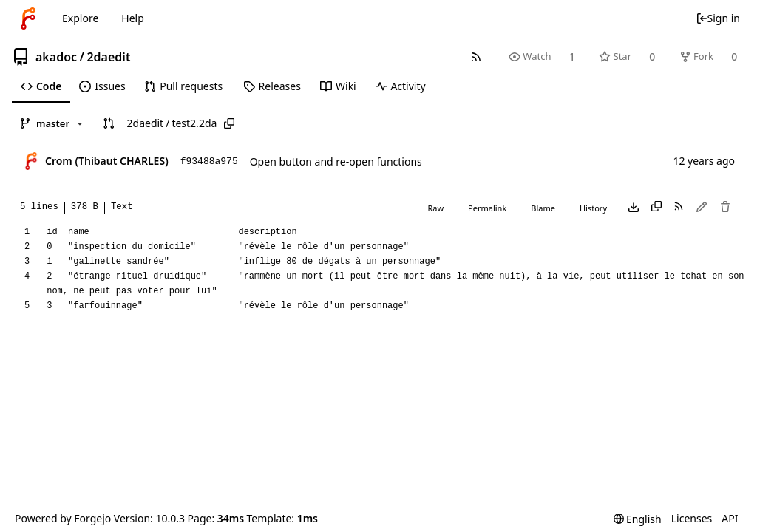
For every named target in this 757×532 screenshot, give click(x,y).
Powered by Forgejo (63, 518)
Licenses (692, 518)
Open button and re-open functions (336, 161)
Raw (435, 208)
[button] (109, 123)
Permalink (487, 208)
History (593, 208)
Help (133, 18)
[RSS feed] (476, 57)
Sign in (718, 18)
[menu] (638, 519)
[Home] (28, 18)
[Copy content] (656, 208)
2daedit (108, 57)
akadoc (56, 57)
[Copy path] (229, 123)
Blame (543, 208)
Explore (80, 18)
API (730, 518)
